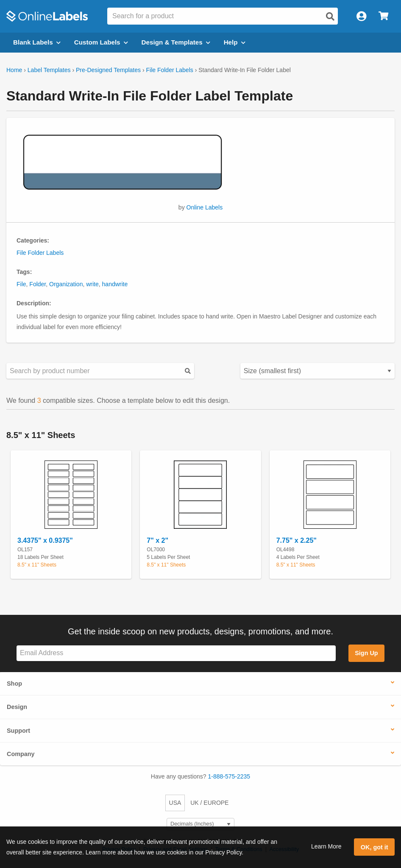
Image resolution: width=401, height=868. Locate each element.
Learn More (326, 846)
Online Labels (205, 207)
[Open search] (330, 17)
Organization (66, 284)
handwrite (115, 284)
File (21, 284)
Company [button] (21, 754)
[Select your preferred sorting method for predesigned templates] (317, 371)
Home (14, 70)
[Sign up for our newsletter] (176, 653)
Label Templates (49, 70)
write (92, 284)
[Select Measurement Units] (200, 824)
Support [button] (18, 731)
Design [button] (17, 707)
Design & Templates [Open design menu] (176, 42)
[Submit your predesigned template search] (188, 371)
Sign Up (366, 653)
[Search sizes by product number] (100, 371)
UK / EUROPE (209, 803)
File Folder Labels (169, 70)
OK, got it (375, 847)
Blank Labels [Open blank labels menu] (37, 42)
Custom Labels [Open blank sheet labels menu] (101, 42)
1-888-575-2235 (229, 776)
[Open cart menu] (383, 16)
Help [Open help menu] (235, 42)
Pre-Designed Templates (108, 70)
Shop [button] (14, 684)
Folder (38, 284)
